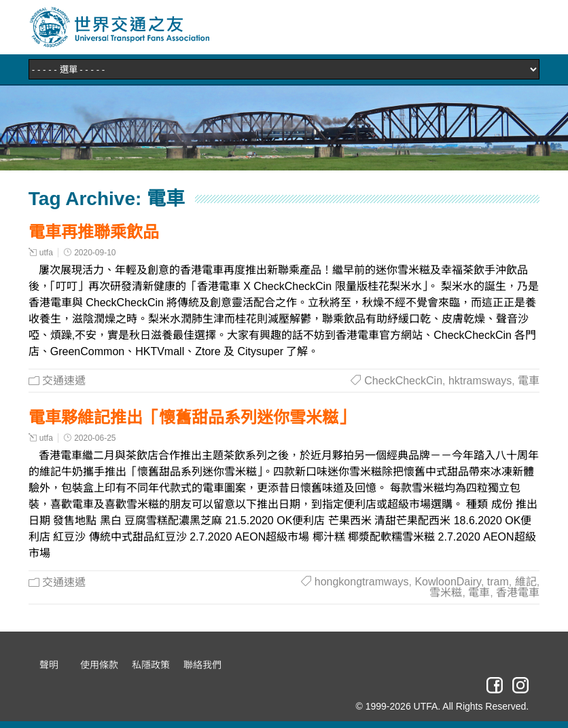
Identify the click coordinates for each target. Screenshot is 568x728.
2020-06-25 (95, 438)
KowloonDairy (448, 582)
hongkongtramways (362, 582)
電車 (529, 381)
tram (498, 582)
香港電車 (518, 593)
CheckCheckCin (403, 381)
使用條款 (99, 665)
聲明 (49, 665)
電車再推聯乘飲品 (94, 232)
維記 (526, 582)
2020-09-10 (95, 253)
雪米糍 (446, 593)
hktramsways (480, 381)
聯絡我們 (202, 665)
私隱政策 (151, 665)
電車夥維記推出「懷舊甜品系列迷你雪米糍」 (192, 417)
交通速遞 (64, 381)
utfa (46, 253)
